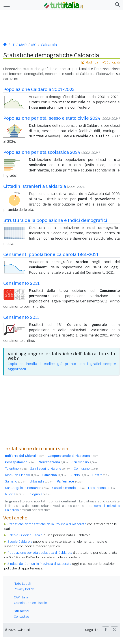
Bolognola (39, 494)
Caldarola (49, 45)
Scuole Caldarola (20, 542)
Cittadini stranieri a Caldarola (35, 186)
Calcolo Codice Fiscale (30, 603)
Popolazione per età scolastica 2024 (42, 152)
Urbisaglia (42, 481)
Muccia (15, 494)
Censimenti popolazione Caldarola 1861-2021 (51, 254)
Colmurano (86, 469)
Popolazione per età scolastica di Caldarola (40, 553)
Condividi (111, 62)
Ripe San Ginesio (22, 475)
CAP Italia (21, 597)
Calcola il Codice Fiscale (25, 535)
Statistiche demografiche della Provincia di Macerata (47, 524)
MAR (23, 45)
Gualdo (79, 475)
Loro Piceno (102, 488)
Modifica (90, 62)
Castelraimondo (68, 488)
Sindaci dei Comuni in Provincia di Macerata (39, 564)
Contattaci (22, 617)
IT (13, 45)
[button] (116, 5)
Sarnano (16, 481)
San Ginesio (84, 462)
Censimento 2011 (21, 317)
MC (34, 45)
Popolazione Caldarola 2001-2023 (39, 89)
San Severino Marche (50, 469)
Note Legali (22, 584)
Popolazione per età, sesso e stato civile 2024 (52, 118)
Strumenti (21, 611)
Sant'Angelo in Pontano (27, 488)
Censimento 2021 (21, 283)
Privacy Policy (24, 589)
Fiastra (102, 475)
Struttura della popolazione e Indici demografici (55, 220)
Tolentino (16, 469)
